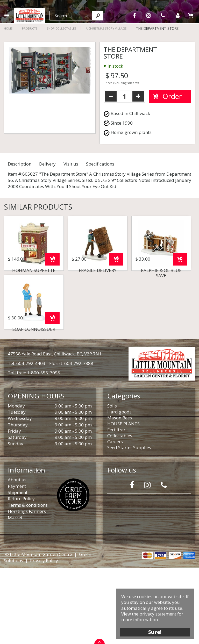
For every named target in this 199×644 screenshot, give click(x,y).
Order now (52, 297)
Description (20, 164)
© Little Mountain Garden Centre (39, 630)
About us (17, 556)
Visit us (71, 164)
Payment (17, 562)
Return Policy (21, 575)
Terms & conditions (28, 581)
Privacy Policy (44, 637)
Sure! (155, 632)
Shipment (18, 568)
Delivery (47, 164)
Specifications (100, 164)
